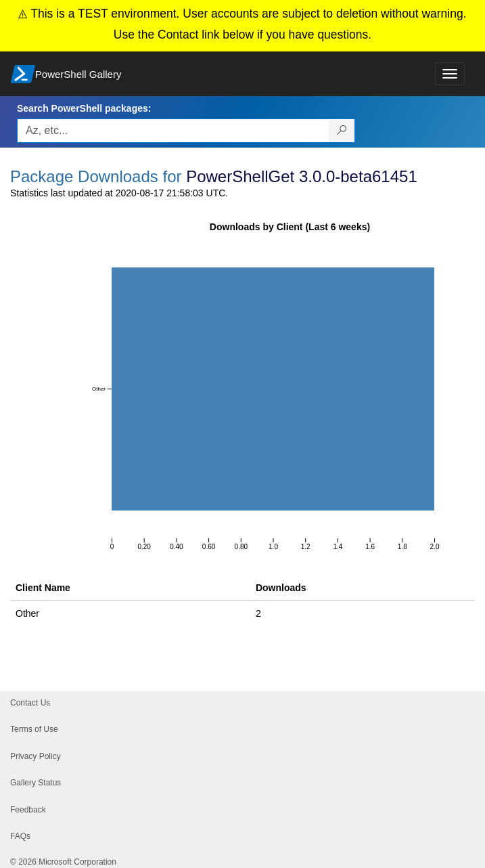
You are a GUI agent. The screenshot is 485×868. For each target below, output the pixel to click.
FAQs (20, 836)
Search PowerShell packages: (84, 108)
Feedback (28, 810)
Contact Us (30, 703)
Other (27, 613)
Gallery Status (36, 783)
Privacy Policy (36, 756)
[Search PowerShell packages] (342, 131)
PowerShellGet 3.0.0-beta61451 (302, 176)
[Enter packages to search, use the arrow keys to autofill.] (173, 131)
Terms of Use (34, 729)
